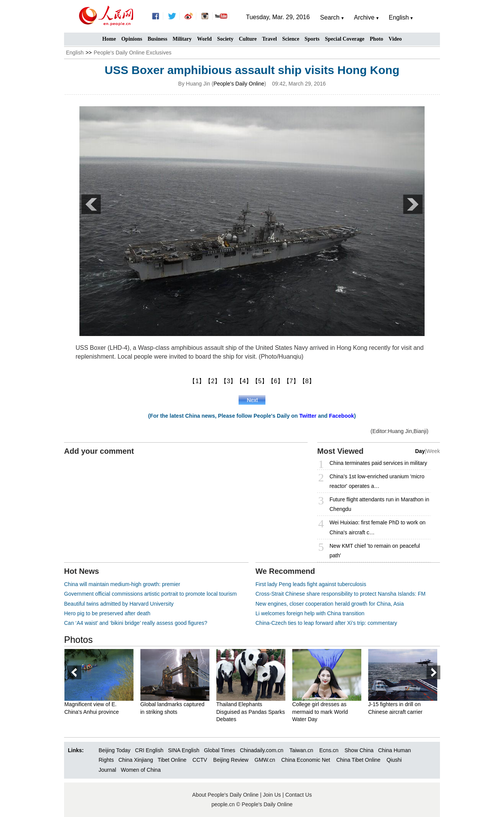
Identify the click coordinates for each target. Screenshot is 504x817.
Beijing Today (114, 750)
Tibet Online (172, 760)
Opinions (132, 39)
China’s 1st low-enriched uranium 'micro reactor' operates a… (377, 481)
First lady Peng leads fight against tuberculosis (311, 584)
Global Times (220, 750)
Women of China (141, 770)
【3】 (228, 381)
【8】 (307, 381)
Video (395, 39)
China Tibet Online (358, 760)
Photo (376, 39)
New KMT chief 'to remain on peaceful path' (375, 551)
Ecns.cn (329, 750)
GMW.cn (266, 760)
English (75, 53)
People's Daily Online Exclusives (133, 53)
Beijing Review (231, 760)
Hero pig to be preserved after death (107, 613)
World (204, 39)
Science (291, 39)
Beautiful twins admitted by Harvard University (119, 604)
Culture (248, 39)
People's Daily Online (239, 84)
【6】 (276, 381)
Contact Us (299, 795)
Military (182, 39)
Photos (78, 640)
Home (109, 39)
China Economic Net (306, 760)
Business (157, 39)
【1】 (197, 381)
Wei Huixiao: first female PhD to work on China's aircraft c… (377, 527)
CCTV (200, 760)
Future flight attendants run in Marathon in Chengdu (379, 504)
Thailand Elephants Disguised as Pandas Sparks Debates (254, 712)
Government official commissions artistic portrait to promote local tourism (150, 594)
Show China (359, 750)
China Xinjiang (136, 760)
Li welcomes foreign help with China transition (310, 613)
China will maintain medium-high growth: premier (122, 584)
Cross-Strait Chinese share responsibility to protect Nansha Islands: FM (341, 594)
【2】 (213, 381)
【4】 (244, 381)
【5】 (260, 381)
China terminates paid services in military (378, 463)
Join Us (273, 795)
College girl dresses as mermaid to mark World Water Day (323, 712)
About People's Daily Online (225, 795)
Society (225, 39)
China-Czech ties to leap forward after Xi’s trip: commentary (326, 623)
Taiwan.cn (301, 750)
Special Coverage (345, 39)
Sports (312, 39)
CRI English (149, 750)
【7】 (291, 381)
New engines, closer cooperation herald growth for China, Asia (330, 604)
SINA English (184, 750)
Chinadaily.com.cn (261, 750)
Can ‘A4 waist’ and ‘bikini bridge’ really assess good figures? (136, 623)
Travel (269, 39)
